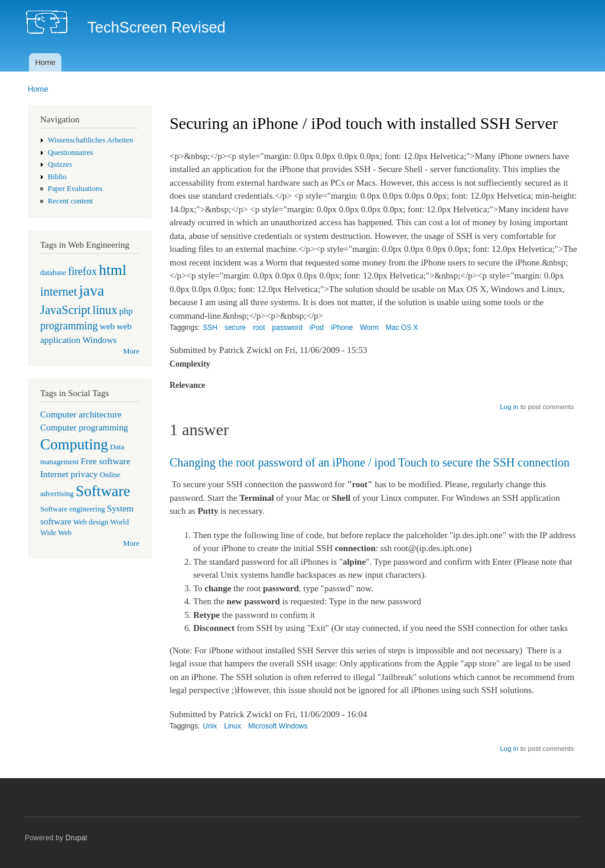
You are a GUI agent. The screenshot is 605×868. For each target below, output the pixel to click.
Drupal (77, 838)
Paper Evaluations (75, 189)
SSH (210, 328)
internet (59, 292)
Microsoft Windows (278, 726)
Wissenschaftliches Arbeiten (91, 140)
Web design (91, 522)
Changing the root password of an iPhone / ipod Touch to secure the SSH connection (370, 462)
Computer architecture (81, 414)
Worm (369, 328)
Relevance (187, 385)
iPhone (342, 328)
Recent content (70, 201)
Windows (99, 340)
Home (45, 62)
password (287, 328)
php (126, 311)
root (259, 328)
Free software (106, 461)
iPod (317, 328)
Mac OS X (402, 328)
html (113, 270)
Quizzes (60, 164)
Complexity (190, 364)
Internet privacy (69, 474)
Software (103, 491)
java (92, 291)
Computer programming (84, 427)
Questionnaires (71, 153)
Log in (509, 407)
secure (235, 328)
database (53, 273)
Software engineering (73, 509)
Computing (74, 444)
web (108, 326)
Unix (210, 726)
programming (69, 326)
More (131, 351)
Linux (232, 726)
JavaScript (65, 310)
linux (105, 310)
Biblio (57, 177)
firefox (82, 271)
